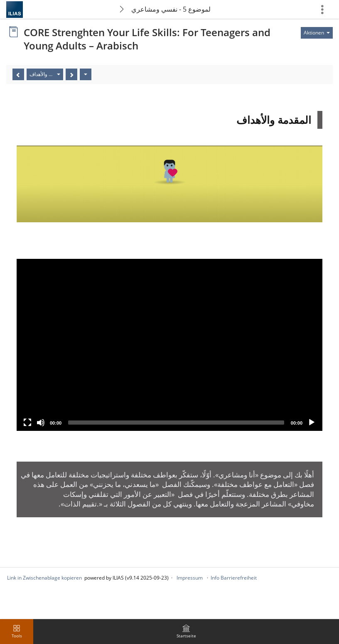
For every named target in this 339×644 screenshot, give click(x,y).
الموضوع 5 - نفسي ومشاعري (171, 9)
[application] (169, 345)
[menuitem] (186, 632)
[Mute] (41, 423)
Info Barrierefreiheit (234, 578)
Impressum (190, 578)
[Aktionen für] (317, 33)
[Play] (312, 423)
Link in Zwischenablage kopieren (44, 578)
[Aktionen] (86, 74)
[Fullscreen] (27, 423)
